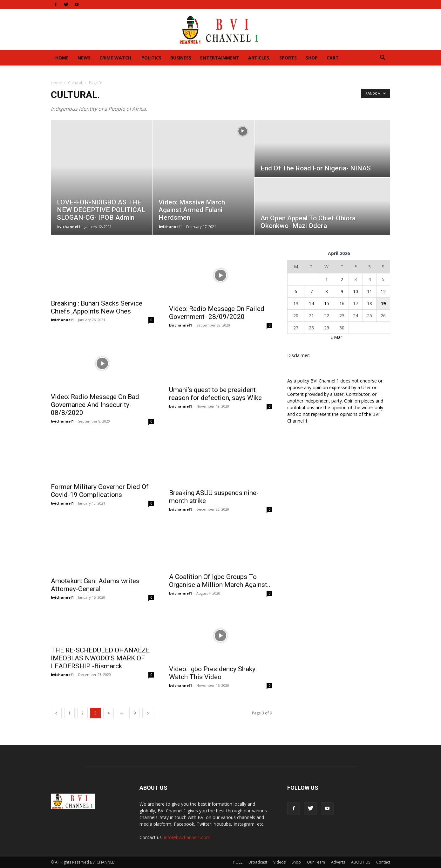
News (84, 58)
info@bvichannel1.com (187, 837)
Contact (383, 862)
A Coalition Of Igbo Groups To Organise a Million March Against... (221, 581)
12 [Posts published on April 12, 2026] (383, 291)
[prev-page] (56, 713)
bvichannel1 (69, 227)
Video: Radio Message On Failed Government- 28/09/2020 (217, 313)
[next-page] (148, 713)
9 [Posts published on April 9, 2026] (342, 291)
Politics (151, 58)
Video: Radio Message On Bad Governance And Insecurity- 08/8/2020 (95, 405)
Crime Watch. (116, 58)
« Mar (336, 337)
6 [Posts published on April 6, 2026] (296, 291)
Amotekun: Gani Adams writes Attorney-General (95, 585)
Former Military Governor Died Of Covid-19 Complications (100, 491)
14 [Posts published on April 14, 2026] (311, 303)
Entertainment (220, 58)
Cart (333, 58)
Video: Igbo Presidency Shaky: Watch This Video (213, 673)
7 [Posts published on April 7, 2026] (311, 291)
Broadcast (258, 862)
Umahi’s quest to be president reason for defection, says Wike (215, 394)
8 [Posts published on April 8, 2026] (327, 291)
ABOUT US (361, 862)
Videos (279, 862)
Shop (312, 58)
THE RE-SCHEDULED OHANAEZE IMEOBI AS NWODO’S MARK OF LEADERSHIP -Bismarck (100, 658)
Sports (288, 58)
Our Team (316, 862)
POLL (238, 862)
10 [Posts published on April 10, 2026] (356, 291)
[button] (383, 58)
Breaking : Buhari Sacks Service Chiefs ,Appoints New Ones (97, 307)
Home (62, 58)
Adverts (338, 862)
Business (181, 58)
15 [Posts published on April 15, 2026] (327, 303)
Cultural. (75, 83)
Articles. (259, 58)
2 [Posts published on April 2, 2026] (342, 279)
